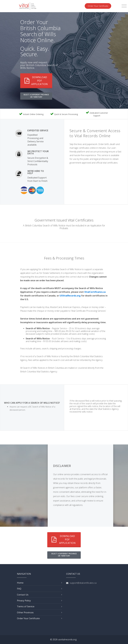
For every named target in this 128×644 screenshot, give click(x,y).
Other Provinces (25, 612)
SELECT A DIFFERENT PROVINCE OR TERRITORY (36, 96)
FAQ (19, 589)
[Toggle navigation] (124, 6)
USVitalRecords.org (70, 296)
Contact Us (23, 595)
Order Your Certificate (98, 6)
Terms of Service (26, 606)
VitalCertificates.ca (95, 292)
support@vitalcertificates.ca (83, 583)
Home (20, 583)
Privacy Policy (24, 601)
